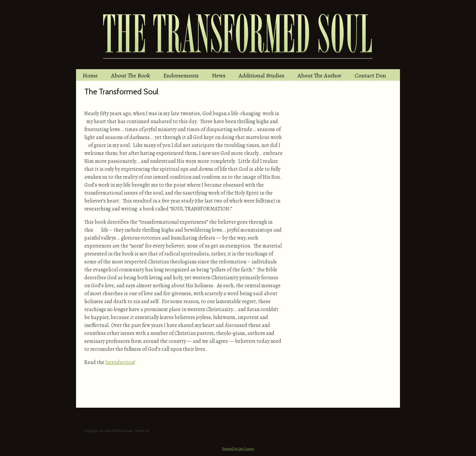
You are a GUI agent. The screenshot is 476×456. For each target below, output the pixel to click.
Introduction (120, 362)
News (219, 75)
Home (90, 75)
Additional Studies (261, 75)
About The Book (131, 75)
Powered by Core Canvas (238, 449)
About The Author (319, 75)
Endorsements (181, 75)
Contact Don (370, 75)
